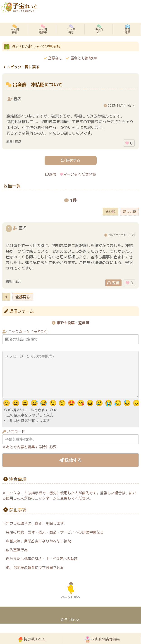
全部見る (23, 297)
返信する (70, 160)
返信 (113, 283)
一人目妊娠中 (43, 29)
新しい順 (129, 212)
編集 (9, 142)
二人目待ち (71, 29)
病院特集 (127, 29)
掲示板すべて (32, 639)
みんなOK (99, 29)
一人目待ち (15, 29)
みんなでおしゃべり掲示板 (36, 46)
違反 (18, 142)
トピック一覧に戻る (21, 67)
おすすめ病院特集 (102, 639)
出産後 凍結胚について (38, 84)
